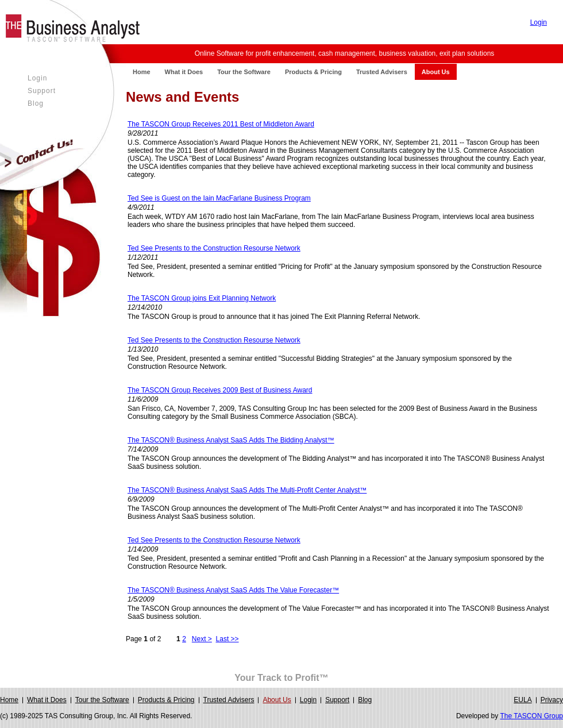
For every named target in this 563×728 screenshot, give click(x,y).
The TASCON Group (531, 716)
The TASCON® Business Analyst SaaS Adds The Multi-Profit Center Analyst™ (247, 490)
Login (539, 22)
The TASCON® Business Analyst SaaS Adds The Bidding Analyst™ (231, 440)
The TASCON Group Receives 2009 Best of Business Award (220, 390)
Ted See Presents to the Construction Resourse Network (214, 248)
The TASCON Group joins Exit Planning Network (202, 298)
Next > (202, 639)
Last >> (227, 639)
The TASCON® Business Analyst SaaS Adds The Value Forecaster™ (233, 590)
